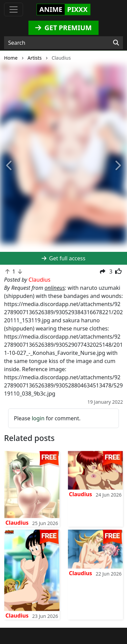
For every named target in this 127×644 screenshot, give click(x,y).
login (38, 418)
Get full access (63, 258)
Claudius (17, 523)
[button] (9, 166)
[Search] (116, 43)
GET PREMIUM (63, 28)
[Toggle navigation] (14, 9)
